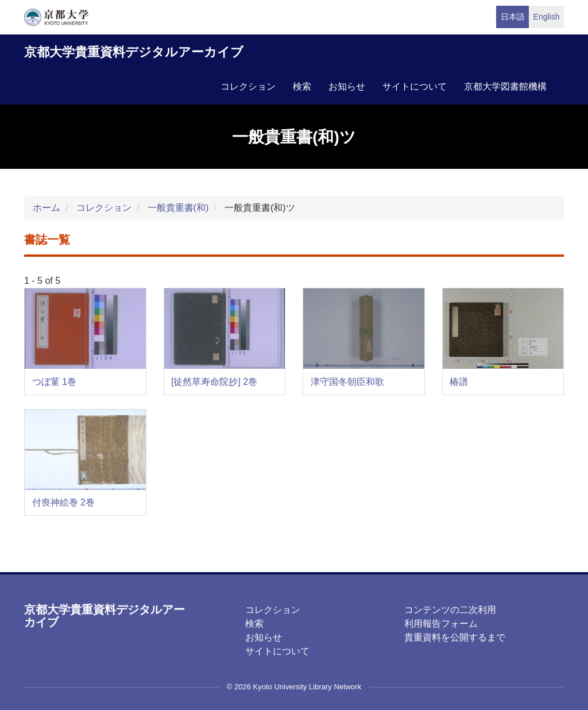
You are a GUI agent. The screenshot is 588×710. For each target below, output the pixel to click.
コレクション (248, 86)
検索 (302, 86)
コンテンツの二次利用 (450, 610)
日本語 (513, 17)
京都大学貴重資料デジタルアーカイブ (134, 52)
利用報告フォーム (441, 624)
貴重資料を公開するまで (455, 637)
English (547, 17)
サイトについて (415, 86)
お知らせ (347, 86)
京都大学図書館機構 (505, 86)
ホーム (47, 208)
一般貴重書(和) (178, 208)
